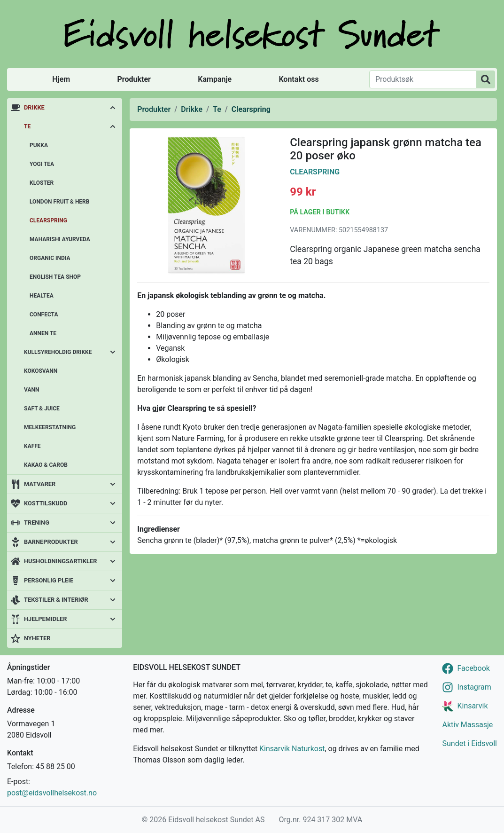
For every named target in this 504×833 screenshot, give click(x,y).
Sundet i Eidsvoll (469, 743)
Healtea (42, 296)
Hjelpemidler (45, 619)
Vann (31, 390)
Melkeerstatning (50, 427)
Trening (37, 523)
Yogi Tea (42, 164)
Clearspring (48, 220)
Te (27, 126)
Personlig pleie (49, 580)
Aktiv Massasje (467, 725)
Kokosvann (41, 371)
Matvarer (40, 484)
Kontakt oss (299, 79)
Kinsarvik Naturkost (292, 749)
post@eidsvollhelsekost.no (52, 793)
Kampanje (215, 79)
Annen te (43, 333)
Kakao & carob (46, 465)
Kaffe (32, 446)
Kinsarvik (472, 706)
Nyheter (37, 638)
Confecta (44, 314)
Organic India (50, 258)
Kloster (42, 183)
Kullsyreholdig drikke (58, 352)
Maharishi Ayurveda (60, 239)
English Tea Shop (55, 277)
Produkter (134, 79)
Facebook (473, 668)
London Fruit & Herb (59, 202)
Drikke (34, 107)
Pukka (39, 145)
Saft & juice (42, 409)
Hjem (61, 79)
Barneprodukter (51, 542)
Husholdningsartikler (60, 561)
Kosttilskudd (46, 503)
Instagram (474, 687)
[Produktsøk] (423, 79)
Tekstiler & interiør (56, 600)
